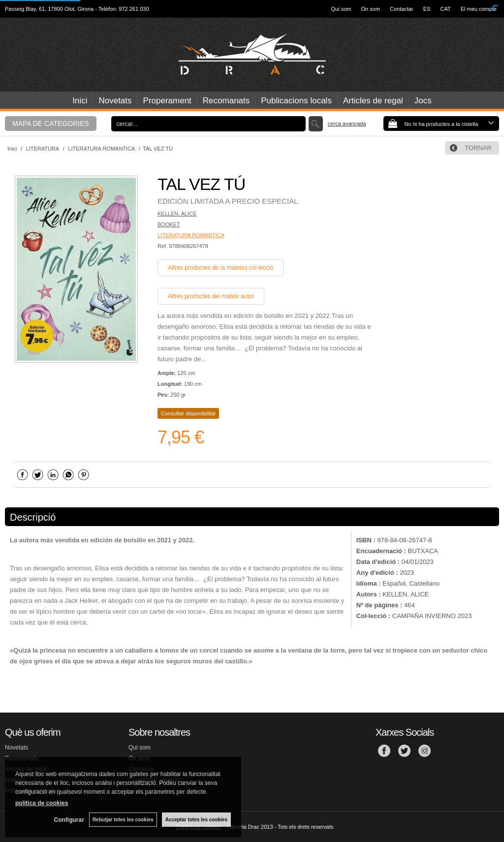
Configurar (69, 820)
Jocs (423, 101)
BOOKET (169, 224)
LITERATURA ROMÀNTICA (191, 235)
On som (371, 9)
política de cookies (42, 803)
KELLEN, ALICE (177, 214)
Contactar (402, 9)
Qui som (341, 9)
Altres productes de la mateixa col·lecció (220, 268)
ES (427, 9)
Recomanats (226, 101)
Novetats (115, 101)
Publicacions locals (296, 101)
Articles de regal (373, 101)
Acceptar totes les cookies (196, 820)
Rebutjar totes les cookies (123, 820)
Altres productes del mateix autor (211, 296)
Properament (167, 101)
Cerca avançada (347, 124)
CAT (445, 9)
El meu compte (479, 9)
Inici (80, 101)
